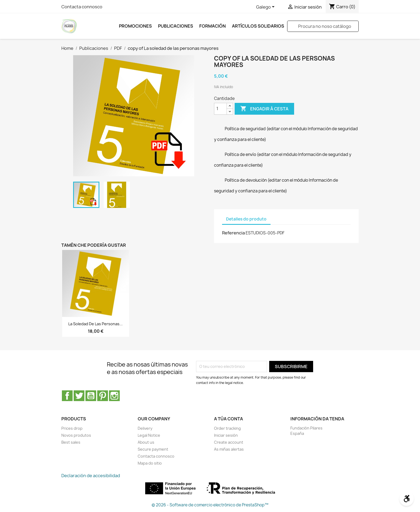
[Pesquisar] (323, 26)
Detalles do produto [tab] (246, 219)
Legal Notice (149, 435)
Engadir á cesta (264, 109)
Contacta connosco (82, 7)
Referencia (233, 233)
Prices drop (72, 428)
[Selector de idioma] (266, 7)
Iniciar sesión (226, 435)
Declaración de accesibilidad (91, 476)
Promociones (135, 26)
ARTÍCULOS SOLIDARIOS (258, 26)
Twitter (79, 396)
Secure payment (153, 449)
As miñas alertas (229, 449)
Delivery (145, 428)
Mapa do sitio (150, 463)
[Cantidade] (220, 109)
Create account (229, 442)
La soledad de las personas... (95, 324)
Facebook (67, 396)
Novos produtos (76, 435)
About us (146, 442)
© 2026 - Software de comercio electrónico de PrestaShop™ (210, 505)
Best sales (71, 442)
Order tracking (227, 428)
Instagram (114, 396)
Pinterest (103, 396)
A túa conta (228, 419)
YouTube (91, 396)
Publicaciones (176, 26)
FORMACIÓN (213, 26)
